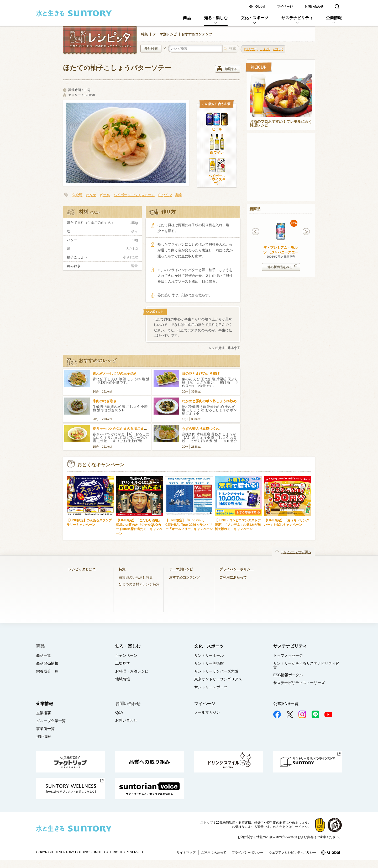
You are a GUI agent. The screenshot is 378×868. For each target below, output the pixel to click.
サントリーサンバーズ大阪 (216, 671)
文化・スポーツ (254, 18)
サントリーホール (209, 655)
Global (260, 7)
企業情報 (334, 18)
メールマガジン (207, 712)
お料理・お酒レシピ (132, 671)
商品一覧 (44, 655)
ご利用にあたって (233, 577)
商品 (187, 18)
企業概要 (44, 713)
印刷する (227, 69)
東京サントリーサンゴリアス (218, 679)
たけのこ (251, 49)
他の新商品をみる (282, 267)
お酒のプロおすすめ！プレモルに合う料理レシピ (281, 124)
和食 (179, 195)
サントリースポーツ (211, 687)
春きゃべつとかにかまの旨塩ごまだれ (122, 429)
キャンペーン (126, 655)
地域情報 (123, 679)
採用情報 (44, 737)
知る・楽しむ (216, 18)
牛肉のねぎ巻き (105, 401)
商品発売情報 (47, 663)
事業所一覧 (45, 729)
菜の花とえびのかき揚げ (201, 374)
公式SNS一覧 (286, 704)
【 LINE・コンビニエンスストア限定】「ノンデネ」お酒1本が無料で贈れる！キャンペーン (238, 525)
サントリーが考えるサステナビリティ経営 (306, 665)
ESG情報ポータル (288, 675)
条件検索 (151, 49)
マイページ (285, 7)
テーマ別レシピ (165, 34)
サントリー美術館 (209, 663)
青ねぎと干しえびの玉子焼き (115, 374)
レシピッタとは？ (82, 569)
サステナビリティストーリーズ (299, 683)
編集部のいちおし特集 (136, 577)
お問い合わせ (314, 7)
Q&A (119, 712)
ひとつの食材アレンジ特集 (139, 584)
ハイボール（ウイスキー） (217, 179)
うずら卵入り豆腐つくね (201, 429)
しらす (265, 49)
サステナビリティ (297, 18)
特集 (144, 34)
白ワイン (217, 153)
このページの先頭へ (296, 552)
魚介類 (77, 195)
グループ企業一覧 (51, 721)
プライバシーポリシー (237, 569)
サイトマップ (186, 853)
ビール (217, 129)
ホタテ (91, 195)
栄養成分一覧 (47, 671)
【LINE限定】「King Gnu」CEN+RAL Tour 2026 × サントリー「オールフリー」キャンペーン (189, 525)
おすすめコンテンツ (197, 34)
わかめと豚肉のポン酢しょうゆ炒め (209, 401)
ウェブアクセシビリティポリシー (292, 853)
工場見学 (123, 663)
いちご (278, 49)
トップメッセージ (288, 655)
